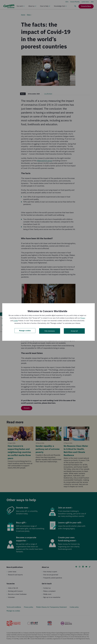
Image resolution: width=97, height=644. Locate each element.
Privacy (83, 318)
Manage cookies (25, 331)
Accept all (74, 331)
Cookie (16, 321)
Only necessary (50, 331)
